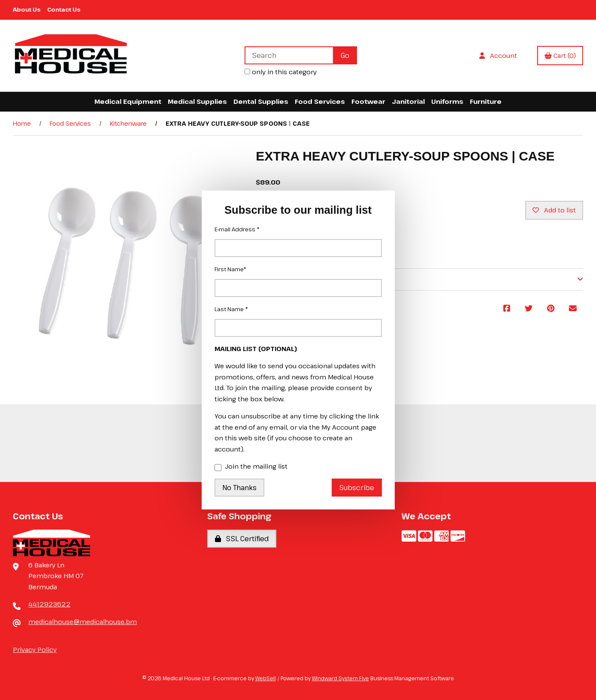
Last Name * (231, 309)
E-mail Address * (237, 229)
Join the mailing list (251, 467)
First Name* (230, 269)
